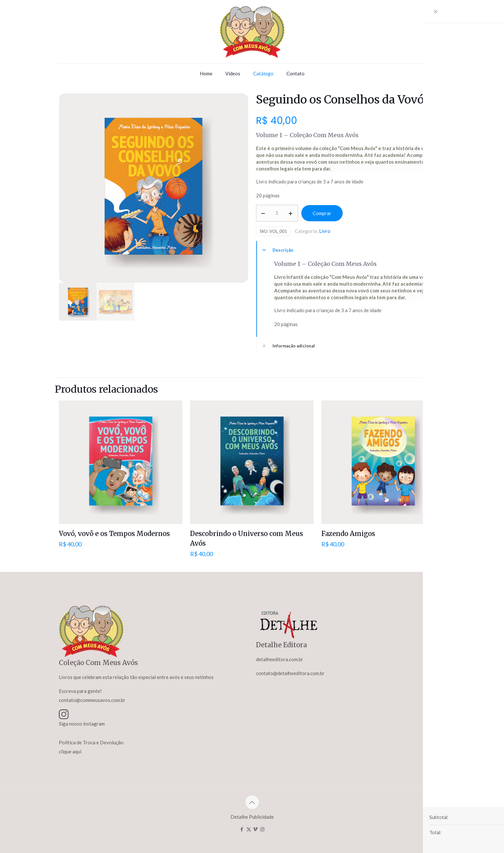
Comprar (322, 213)
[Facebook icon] (242, 829)
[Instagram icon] (262, 829)
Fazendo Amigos (348, 534)
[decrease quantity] (263, 213)
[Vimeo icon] (256, 829)
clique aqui (70, 751)
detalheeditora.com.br (280, 659)
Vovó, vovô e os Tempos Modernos (114, 534)
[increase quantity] (291, 213)
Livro (325, 231)
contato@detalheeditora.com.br (290, 673)
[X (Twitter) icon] (249, 829)
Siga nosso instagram (82, 724)
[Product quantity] (277, 213)
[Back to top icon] (252, 802)
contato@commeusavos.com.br (92, 700)
